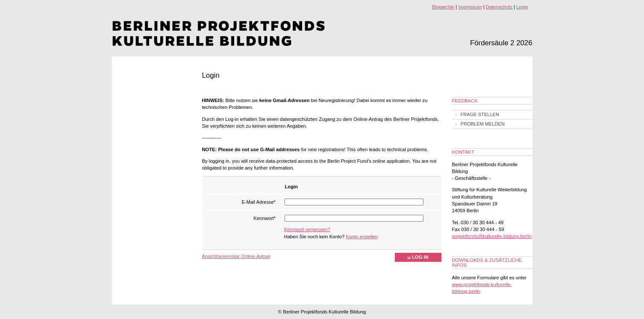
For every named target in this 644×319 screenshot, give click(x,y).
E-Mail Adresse (259, 202)
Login (522, 7)
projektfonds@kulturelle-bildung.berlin (492, 236)
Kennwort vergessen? (307, 229)
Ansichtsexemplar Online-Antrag (236, 256)
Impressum (470, 7)
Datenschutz (499, 7)
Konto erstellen (362, 237)
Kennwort (265, 218)
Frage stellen (480, 114)
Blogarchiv (443, 7)
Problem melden (483, 124)
